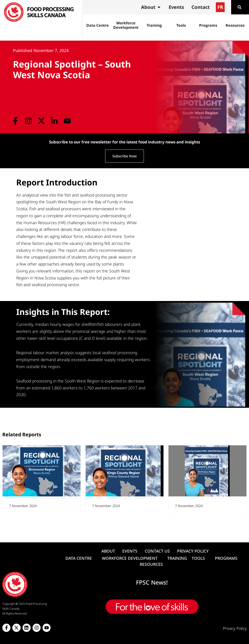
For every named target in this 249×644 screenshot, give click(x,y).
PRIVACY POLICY (193, 551)
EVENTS (130, 551)
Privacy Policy (235, 628)
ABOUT (108, 551)
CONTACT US (157, 551)
